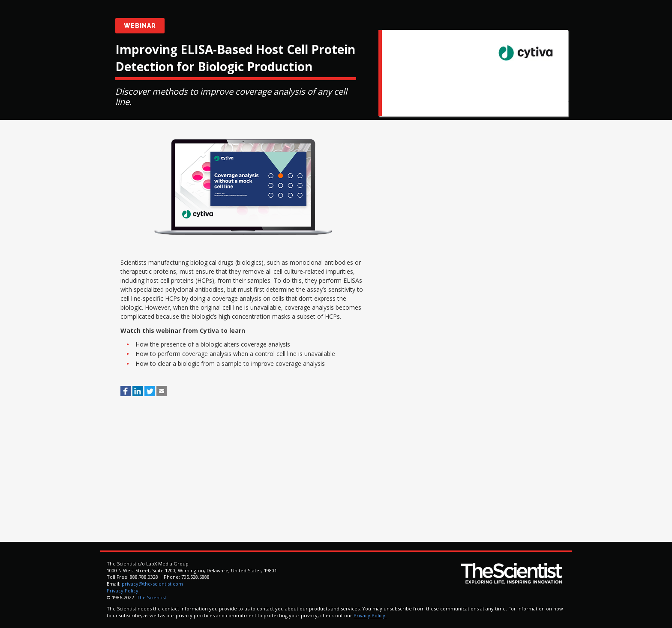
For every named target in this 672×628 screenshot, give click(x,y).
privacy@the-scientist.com (152, 584)
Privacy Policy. (370, 615)
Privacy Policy (123, 591)
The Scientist (151, 597)
